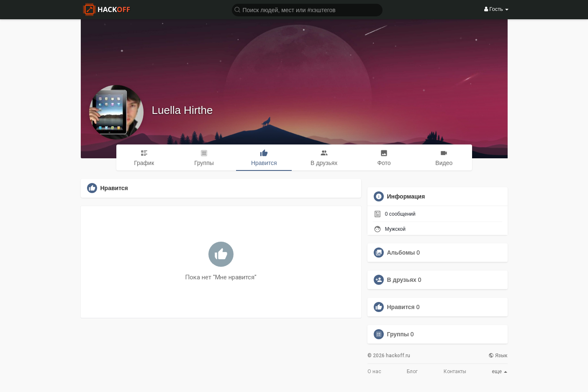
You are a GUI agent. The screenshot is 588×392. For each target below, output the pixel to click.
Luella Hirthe (182, 110)
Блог (412, 371)
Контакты (455, 371)
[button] (307, 9)
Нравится (401, 307)
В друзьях (402, 280)
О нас (374, 371)
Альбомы (401, 253)
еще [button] (499, 371)
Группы (398, 334)
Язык (498, 356)
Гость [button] (497, 9)
